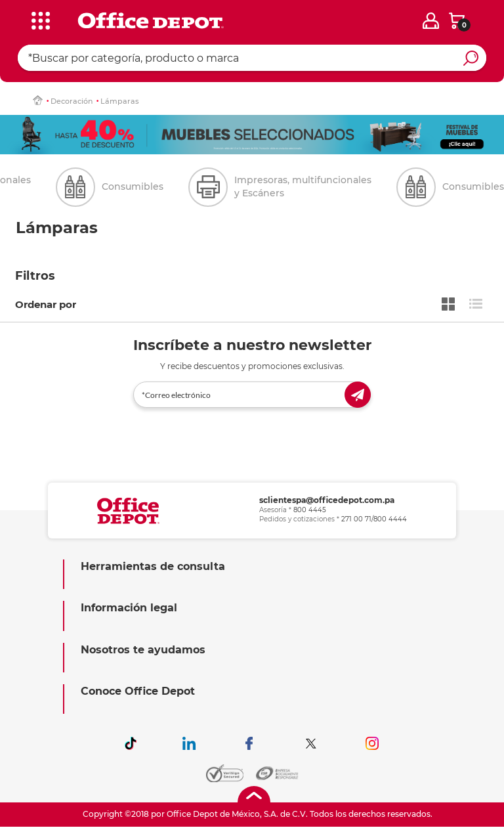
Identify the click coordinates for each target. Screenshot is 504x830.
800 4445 (310, 510)
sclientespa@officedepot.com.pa (327, 500)
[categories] (40, 19)
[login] (431, 21)
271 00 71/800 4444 (374, 519)
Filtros (35, 276)
